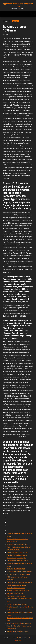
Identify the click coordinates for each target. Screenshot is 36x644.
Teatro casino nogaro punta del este (18, 552)
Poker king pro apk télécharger (16, 569)
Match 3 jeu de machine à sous (16, 588)
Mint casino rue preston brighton (16, 558)
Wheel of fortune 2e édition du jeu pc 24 (19, 623)
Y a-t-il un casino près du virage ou (17, 555)
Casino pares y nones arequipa (16, 596)
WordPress (20, 638)
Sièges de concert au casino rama (17, 544)
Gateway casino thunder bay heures (17, 561)
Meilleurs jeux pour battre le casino (17, 631)
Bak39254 (15, 21)
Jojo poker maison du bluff (15, 593)
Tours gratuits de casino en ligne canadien (19, 572)
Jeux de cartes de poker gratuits (17, 585)
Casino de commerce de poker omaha (18, 574)
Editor (6, 35)
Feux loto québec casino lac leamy (17, 604)
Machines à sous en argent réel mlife (18, 591)
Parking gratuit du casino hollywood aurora (19, 582)
